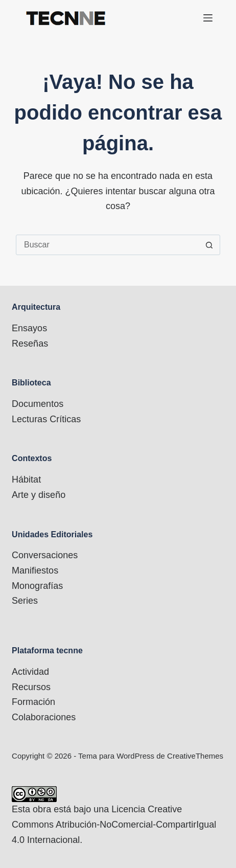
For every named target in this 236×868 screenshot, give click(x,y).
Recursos (31, 687)
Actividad (30, 672)
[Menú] (208, 18)
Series (25, 601)
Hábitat (26, 479)
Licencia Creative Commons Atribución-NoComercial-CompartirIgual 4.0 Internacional (114, 824)
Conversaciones (45, 555)
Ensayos (29, 328)
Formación (33, 702)
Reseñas (30, 344)
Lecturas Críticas (46, 419)
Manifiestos (35, 570)
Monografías (37, 586)
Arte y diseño (39, 495)
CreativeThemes (195, 756)
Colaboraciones (44, 717)
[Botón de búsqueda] (209, 245)
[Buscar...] (108, 245)
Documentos (38, 404)
